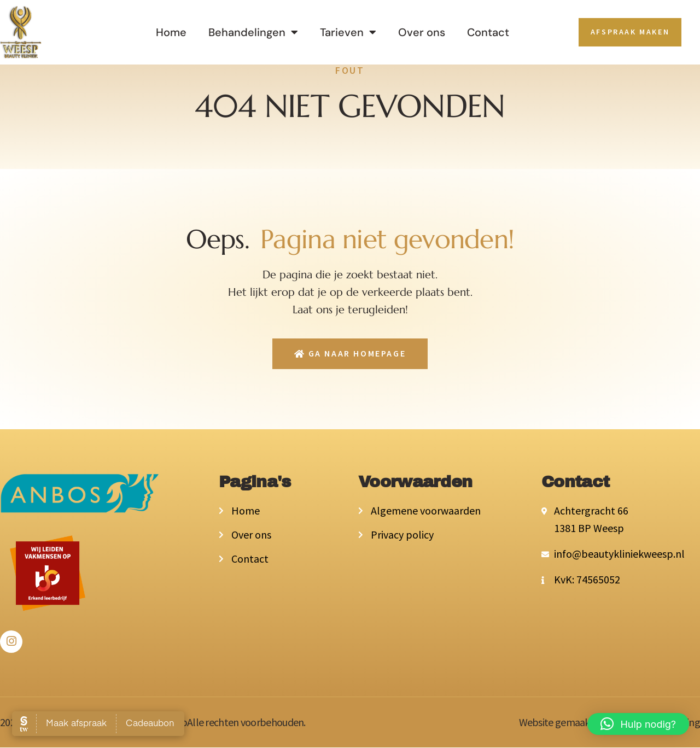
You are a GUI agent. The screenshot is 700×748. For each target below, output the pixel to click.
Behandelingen (253, 32)
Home (171, 32)
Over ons (422, 32)
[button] (638, 724)
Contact (488, 32)
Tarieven (348, 32)
